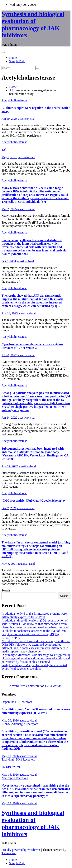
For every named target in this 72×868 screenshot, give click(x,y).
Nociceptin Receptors (15, 778)
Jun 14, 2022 (9, 418)
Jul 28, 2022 (9, 355)
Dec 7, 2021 (9, 508)
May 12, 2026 (10, 803)
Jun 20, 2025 (9, 119)
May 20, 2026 (10, 720)
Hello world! (53, 686)
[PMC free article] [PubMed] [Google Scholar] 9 (33, 501)
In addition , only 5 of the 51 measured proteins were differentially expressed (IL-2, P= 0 (34, 615)
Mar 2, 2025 (9, 209)
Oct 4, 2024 (9, 261)
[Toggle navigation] (3, 52)
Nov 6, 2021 (9, 564)
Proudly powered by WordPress (21, 850)
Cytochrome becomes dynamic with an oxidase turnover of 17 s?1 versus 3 (32, 346)
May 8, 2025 (9, 157)
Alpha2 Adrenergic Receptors (20, 724)
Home (13, 58)
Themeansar (9, 853)
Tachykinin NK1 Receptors (18, 759)
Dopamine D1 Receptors (17, 702)
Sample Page (17, 61)
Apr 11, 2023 (10, 313)
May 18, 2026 (10, 775)
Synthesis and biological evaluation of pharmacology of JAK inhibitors (33, 25)
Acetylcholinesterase (14, 100)
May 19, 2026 (10, 756)
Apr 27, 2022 (10, 466)
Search (6, 590)
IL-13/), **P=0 (11, 638)
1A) (4, 150)
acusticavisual (27, 119)
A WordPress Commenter (25, 686)
